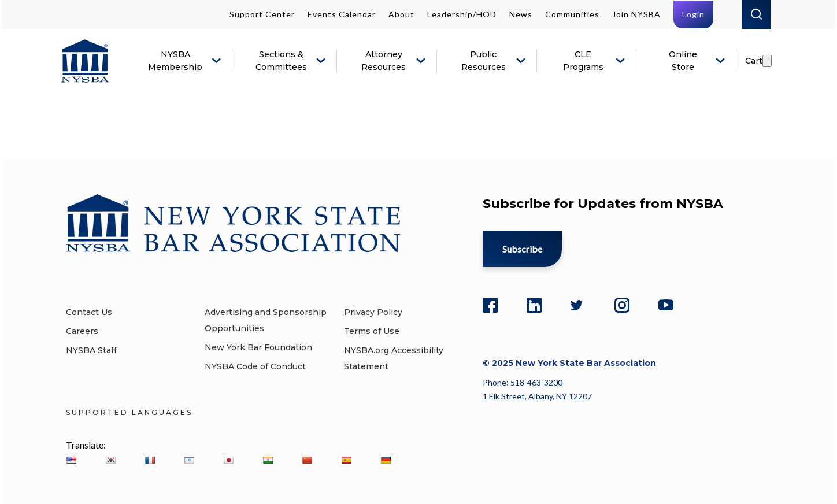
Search (757, 14)
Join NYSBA (636, 14)
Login (693, 14)
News (521, 14)
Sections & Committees (281, 61)
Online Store (683, 61)
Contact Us (89, 312)
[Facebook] (490, 303)
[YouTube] (666, 303)
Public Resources (484, 61)
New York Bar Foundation (258, 347)
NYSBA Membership (175, 61)
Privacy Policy (373, 312)
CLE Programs (583, 61)
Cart (754, 61)
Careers (82, 331)
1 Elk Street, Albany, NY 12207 (537, 396)
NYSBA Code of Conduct (255, 366)
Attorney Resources (384, 61)
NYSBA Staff (91, 350)
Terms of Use (372, 331)
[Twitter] (578, 303)
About (401, 14)
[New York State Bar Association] (85, 61)
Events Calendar (342, 14)
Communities (572, 14)
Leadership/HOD (462, 14)
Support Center (262, 14)
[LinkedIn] (534, 303)
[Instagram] (622, 303)
